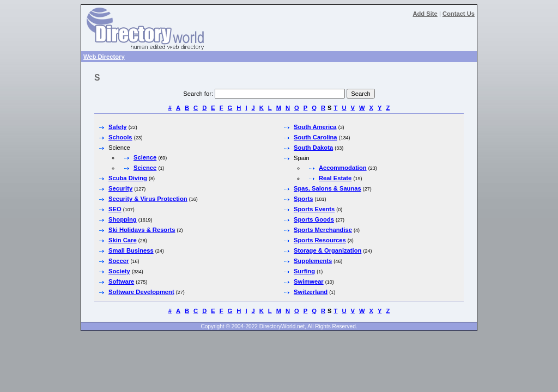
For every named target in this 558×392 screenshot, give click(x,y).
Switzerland (311, 292)
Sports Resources (320, 240)
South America (315, 127)
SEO (115, 209)
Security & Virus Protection (148, 199)
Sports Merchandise (323, 230)
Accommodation (343, 168)
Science (145, 157)
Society (119, 271)
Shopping (123, 219)
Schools (120, 137)
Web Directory (104, 57)
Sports (303, 199)
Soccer (119, 261)
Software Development (141, 292)
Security (120, 188)
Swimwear (309, 281)
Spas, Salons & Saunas (327, 188)
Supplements (313, 261)
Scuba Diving (128, 178)
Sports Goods (314, 219)
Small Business (131, 250)
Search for (197, 94)
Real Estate (335, 178)
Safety (118, 127)
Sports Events (314, 209)
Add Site (425, 14)
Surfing (304, 271)
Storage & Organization (327, 250)
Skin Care (123, 240)
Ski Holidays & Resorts (142, 230)
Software (121, 281)
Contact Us (459, 14)
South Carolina (316, 137)
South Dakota (313, 148)
